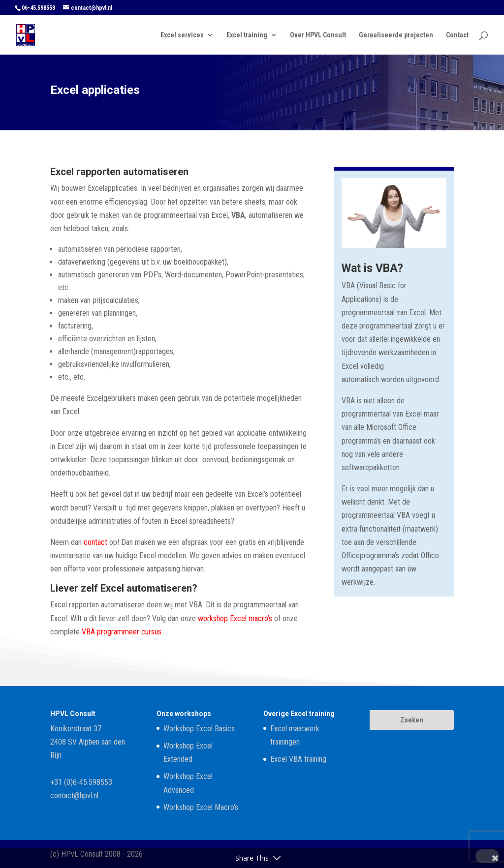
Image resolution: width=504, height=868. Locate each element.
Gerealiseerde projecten (396, 35)
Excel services (182, 35)
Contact (457, 35)
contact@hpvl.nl (74, 795)
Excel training (247, 35)
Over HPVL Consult (318, 35)
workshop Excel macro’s (235, 618)
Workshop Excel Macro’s (201, 807)
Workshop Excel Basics (199, 729)
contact (95, 542)
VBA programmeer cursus (122, 632)
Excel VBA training (298, 759)
